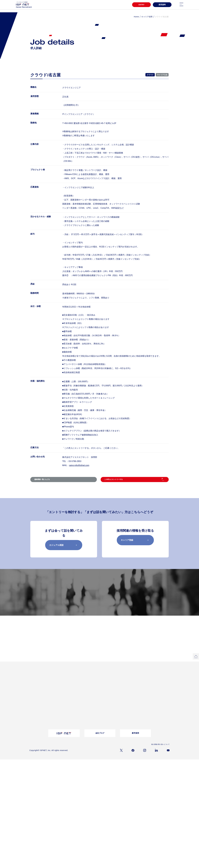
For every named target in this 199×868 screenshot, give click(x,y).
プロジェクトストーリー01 (64, 685)
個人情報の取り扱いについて (160, 752)
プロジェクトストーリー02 (64, 688)
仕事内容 (32, 714)
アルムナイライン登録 (114, 721)
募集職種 (96, 603)
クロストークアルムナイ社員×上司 (88, 690)
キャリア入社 (162, 75)
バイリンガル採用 (112, 711)
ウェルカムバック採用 (114, 718)
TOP (32, 680)
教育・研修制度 (137, 685)
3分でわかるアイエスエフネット (41, 685)
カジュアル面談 (63, 550)
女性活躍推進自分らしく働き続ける (88, 685)
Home (136, 17)
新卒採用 (135, 741)
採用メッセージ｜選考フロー (116, 704)
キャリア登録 (135, 545)
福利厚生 (135, 688)
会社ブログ (100, 741)
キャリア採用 (147, 17)
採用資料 (162, 5)
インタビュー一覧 (112, 685)
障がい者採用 (111, 714)
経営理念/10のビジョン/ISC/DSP (41, 707)
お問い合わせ (85, 707)
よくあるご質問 (150, 715)
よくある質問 (85, 704)
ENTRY (141, 5)
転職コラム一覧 (60, 704)
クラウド (150, 75)
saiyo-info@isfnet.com (79, 465)
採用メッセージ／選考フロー (146, 603)
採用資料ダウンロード (63, 717)
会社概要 (32, 704)
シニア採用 (110, 724)
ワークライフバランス (139, 692)
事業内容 (32, 711)
